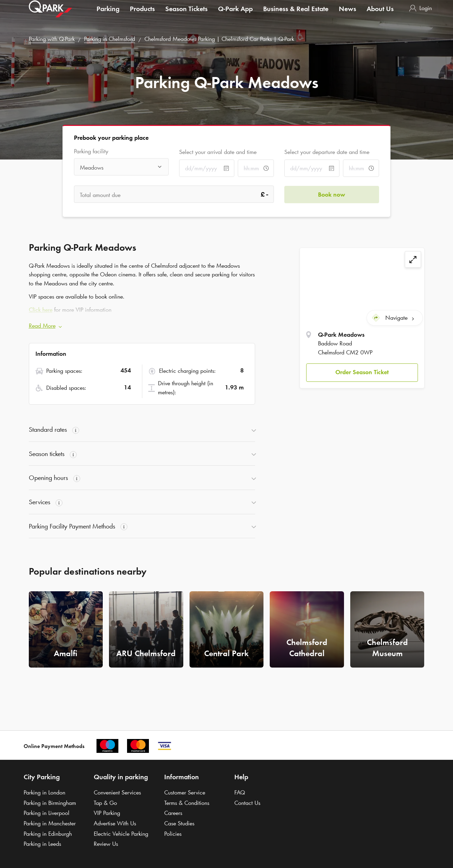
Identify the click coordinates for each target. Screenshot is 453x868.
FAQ (240, 792)
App (235, 15)
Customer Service (185, 792)
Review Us (106, 844)
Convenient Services (117, 792)
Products (142, 15)
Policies (173, 834)
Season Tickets (186, 15)
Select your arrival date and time (218, 152)
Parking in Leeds (42, 844)
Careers (173, 813)
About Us (380, 15)
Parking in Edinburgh (48, 834)
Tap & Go (105, 803)
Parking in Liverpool (47, 813)
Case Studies (179, 823)
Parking (108, 15)
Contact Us (247, 803)
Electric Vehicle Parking (121, 834)
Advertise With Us (115, 823)
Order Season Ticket (362, 372)
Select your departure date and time (327, 152)
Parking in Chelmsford (110, 39)
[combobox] (121, 167)
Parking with (52, 39)
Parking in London (44, 792)
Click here (41, 310)
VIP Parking (107, 813)
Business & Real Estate (296, 15)
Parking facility (91, 151)
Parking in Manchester (50, 823)
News (347, 15)
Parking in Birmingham (50, 803)
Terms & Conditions (187, 803)
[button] (362, 373)
